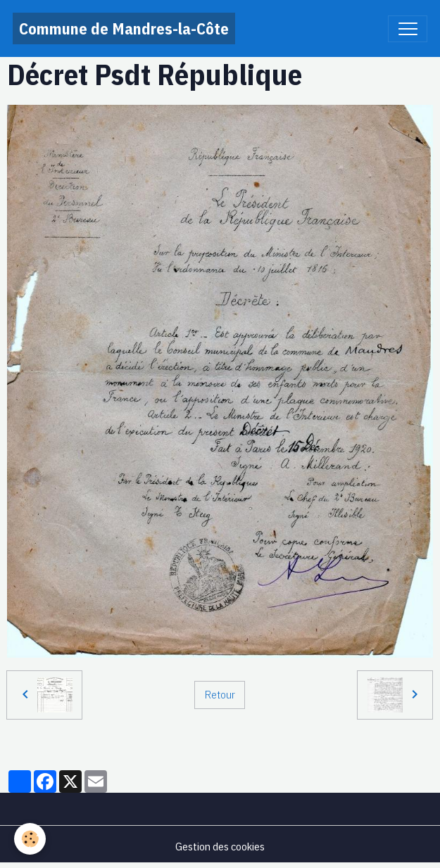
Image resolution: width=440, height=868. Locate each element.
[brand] (124, 28)
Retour (220, 694)
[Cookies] (30, 839)
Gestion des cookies (220, 846)
